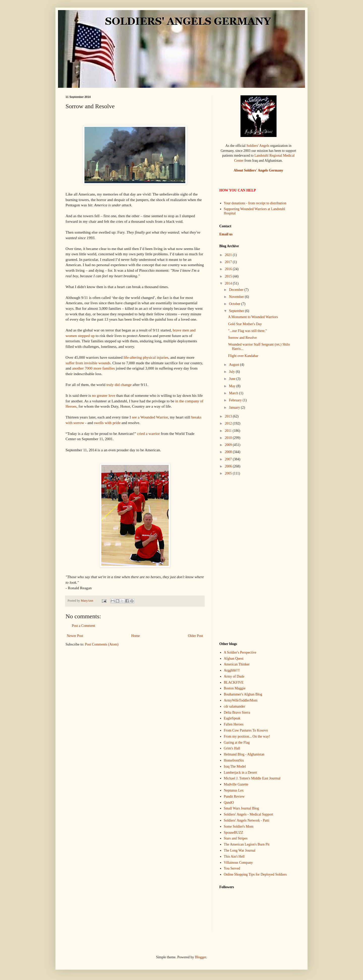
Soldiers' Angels (258, 146)
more (98, 368)
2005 (229, 473)
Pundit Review (234, 796)
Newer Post (75, 636)
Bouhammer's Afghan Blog (243, 694)
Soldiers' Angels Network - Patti (247, 820)
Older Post (196, 636)
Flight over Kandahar (243, 356)
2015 (229, 276)
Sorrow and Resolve (243, 338)
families (109, 368)
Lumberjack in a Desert (240, 773)
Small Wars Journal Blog (241, 808)
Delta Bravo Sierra (237, 712)
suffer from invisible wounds (88, 363)
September (237, 311)
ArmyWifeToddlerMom (241, 700)
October (235, 304)
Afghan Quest (234, 659)
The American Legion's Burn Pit (247, 844)
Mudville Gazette (236, 784)
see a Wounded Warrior (150, 417)
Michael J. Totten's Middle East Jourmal (252, 778)
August (234, 365)
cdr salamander (235, 706)
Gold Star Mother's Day (245, 324)
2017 (229, 262)
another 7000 (82, 368)
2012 (229, 423)
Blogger (200, 957)
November (237, 297)
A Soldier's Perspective (240, 652)
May (233, 386)
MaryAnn (87, 601)
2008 (229, 452)
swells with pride (107, 423)
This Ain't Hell (234, 857)
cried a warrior (149, 433)
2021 (229, 255)
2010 (229, 438)
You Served (232, 868)
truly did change (119, 385)
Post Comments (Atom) (102, 644)
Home (136, 636)
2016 (229, 269)
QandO (229, 803)
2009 (229, 445)
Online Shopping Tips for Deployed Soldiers (255, 874)
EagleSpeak (232, 718)
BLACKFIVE (234, 682)
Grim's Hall (232, 748)
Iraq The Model (235, 766)
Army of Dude (234, 676)
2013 (229, 416)
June (233, 379)
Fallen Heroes (234, 724)
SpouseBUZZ (234, 833)
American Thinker (237, 664)
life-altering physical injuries (146, 357)
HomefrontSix (234, 760)
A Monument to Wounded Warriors (253, 317)
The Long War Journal (240, 850)
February (236, 400)
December (237, 290)
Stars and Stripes (236, 838)
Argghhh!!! (232, 670)
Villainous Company (238, 863)
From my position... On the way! (247, 736)
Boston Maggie (235, 688)
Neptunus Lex (234, 790)
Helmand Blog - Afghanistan (244, 754)
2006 (229, 466)
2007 (229, 459)
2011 (229, 431)
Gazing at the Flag (237, 743)
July (232, 372)
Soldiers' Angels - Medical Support (249, 814)
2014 (229, 283)
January (235, 408)
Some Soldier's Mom (239, 827)
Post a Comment (84, 626)
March (234, 393)
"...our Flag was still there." (248, 331)
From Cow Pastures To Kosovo (246, 730)
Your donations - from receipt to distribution (255, 203)
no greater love (104, 395)
